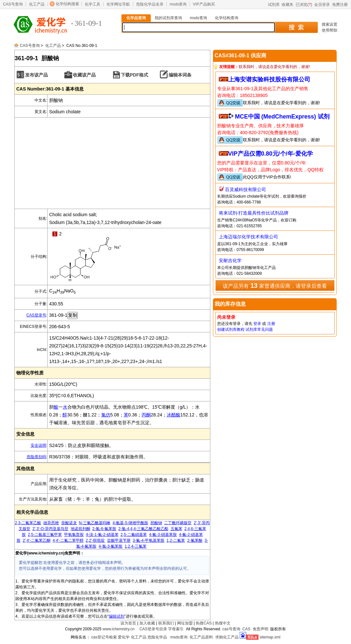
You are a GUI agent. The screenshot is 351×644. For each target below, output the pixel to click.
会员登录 (322, 5)
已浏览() (304, 5)
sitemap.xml (270, 637)
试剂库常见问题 (259, 329)
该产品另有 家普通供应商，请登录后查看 (275, 286)
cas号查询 (231, 629)
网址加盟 (185, 623)
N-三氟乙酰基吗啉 (95, 523)
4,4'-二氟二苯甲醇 (68, 540)
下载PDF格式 (134, 75)
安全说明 (38, 445)
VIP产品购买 (204, 4)
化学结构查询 (227, 18)
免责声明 (260, 629)
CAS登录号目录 (153, 629)
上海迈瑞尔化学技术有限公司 (248, 237)
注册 (271, 324)
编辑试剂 (117, 616)
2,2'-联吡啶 (95, 540)
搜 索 (296, 27)
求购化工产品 (227, 637)
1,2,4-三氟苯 (136, 546)
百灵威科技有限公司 (246, 189)
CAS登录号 (36, 315)
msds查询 (178, 4)
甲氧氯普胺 (74, 535)
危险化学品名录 (150, 4)
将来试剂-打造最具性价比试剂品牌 (254, 213)
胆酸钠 (156, 523)
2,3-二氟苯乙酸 (28, 523)
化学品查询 (136, 18)
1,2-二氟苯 (176, 540)
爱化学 (124, 637)
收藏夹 (288, 5)
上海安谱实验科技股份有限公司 (269, 79)
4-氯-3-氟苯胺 (111, 546)
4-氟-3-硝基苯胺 (163, 535)
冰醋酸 (174, 415)
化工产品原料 (201, 637)
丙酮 (146, 415)
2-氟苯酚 (195, 540)
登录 (257, 324)
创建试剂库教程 (231, 329)
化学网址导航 (118, 4)
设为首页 (128, 623)
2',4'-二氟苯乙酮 (37, 540)
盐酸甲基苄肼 (119, 540)
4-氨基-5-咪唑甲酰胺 (130, 523)
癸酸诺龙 (69, 523)
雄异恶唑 (51, 523)
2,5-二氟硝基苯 (134, 535)
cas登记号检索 (104, 637)
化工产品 (37, 4)
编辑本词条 (180, 75)
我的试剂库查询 (168, 18)
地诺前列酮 (80, 529)
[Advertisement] (112, 163)
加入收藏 (147, 623)
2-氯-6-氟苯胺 (104, 529)
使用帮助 (330, 30)
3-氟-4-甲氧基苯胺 (149, 540)
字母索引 (176, 629)
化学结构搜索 (67, 4)
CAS (246, 629)
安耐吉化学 (230, 260)
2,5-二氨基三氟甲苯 (45, 535)
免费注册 (340, 5)
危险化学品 (157, 637)
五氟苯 (176, 529)
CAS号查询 (13, 4)
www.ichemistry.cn (119, 629)
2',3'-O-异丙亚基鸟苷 (51, 529)
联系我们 (166, 623)
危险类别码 (36, 457)
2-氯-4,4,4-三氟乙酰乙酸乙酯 (143, 529)
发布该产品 (36, 75)
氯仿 (106, 415)
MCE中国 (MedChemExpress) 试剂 (282, 117)
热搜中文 (223, 623)
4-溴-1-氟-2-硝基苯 (102, 535)
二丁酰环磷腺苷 (178, 523)
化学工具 (92, 4)
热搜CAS (204, 623)
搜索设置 (330, 24)
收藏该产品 (84, 75)
